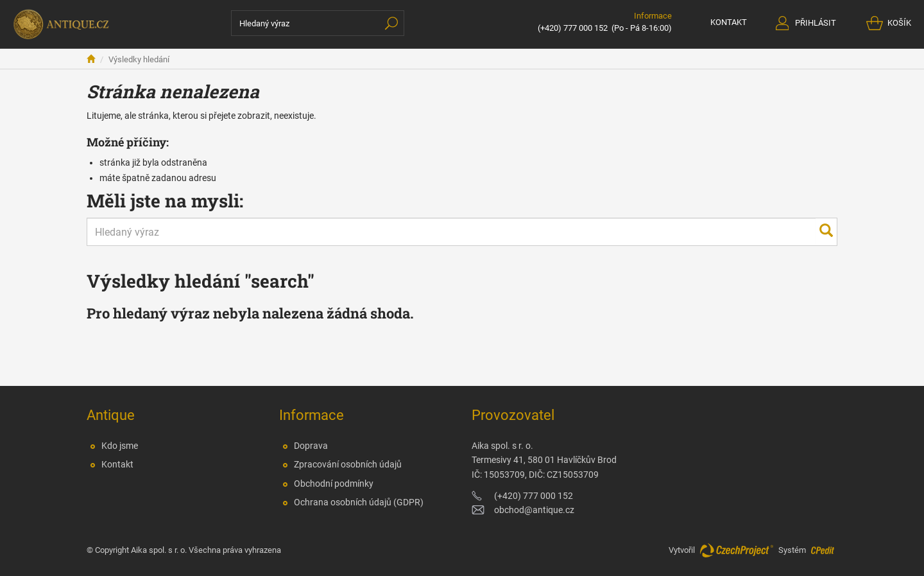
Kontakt (117, 464)
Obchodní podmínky (334, 484)
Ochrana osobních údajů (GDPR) (359, 502)
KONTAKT (729, 22)
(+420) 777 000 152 (573, 28)
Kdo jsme (120, 446)
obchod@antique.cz (534, 510)
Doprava (311, 446)
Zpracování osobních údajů (348, 464)
